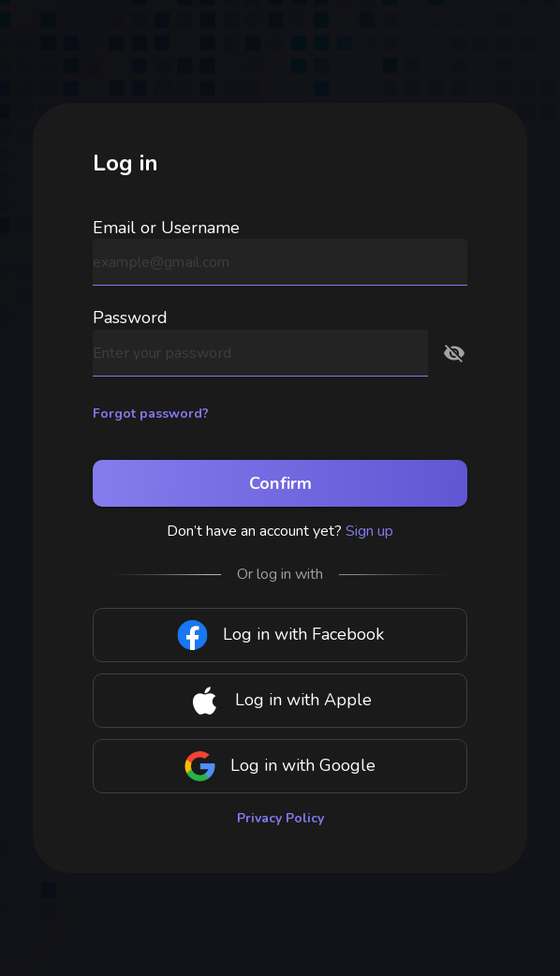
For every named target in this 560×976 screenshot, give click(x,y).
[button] (454, 353)
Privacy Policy (280, 818)
